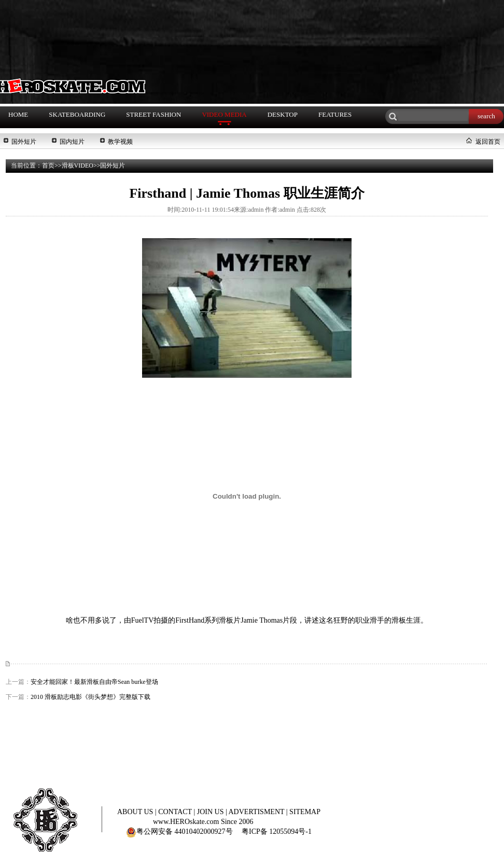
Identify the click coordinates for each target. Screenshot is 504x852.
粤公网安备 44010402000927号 (179, 832)
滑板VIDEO (78, 166)
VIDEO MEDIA (224, 114)
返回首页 (488, 142)
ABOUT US (136, 812)
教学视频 (120, 142)
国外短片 (24, 142)
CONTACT (176, 812)
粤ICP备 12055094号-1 (277, 832)
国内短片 (72, 142)
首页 (48, 166)
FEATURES (335, 114)
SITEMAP (305, 812)
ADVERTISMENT (257, 812)
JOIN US (211, 812)
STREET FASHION (153, 114)
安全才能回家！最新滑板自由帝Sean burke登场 (94, 682)
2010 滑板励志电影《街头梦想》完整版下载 (90, 697)
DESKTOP (283, 114)
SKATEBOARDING (77, 114)
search (486, 116)
